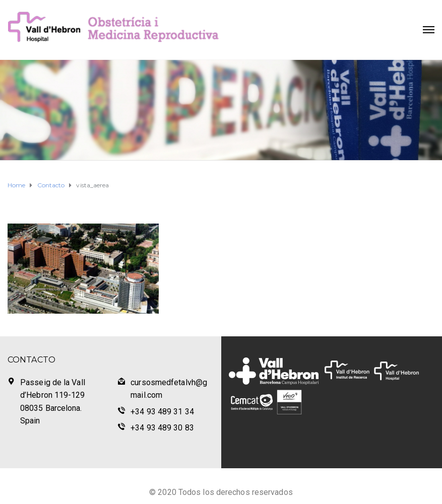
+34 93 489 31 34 (162, 412)
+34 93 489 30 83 (162, 428)
